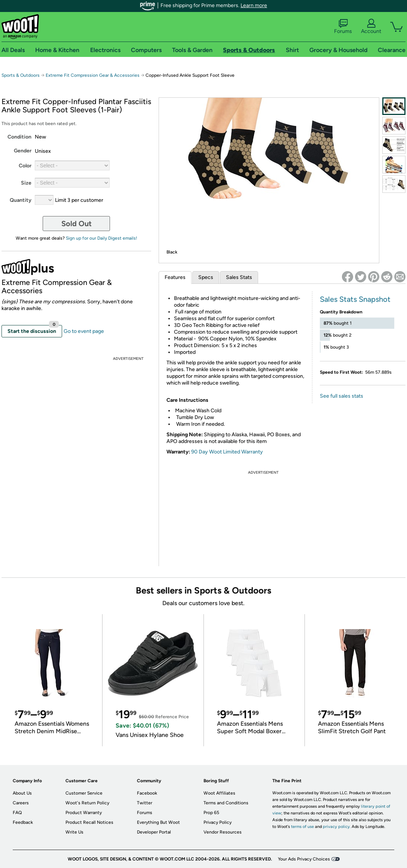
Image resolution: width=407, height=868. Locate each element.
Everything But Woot (158, 822)
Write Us (74, 832)
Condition (19, 137)
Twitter (145, 803)
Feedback (23, 822)
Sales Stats (239, 277)
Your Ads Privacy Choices (304, 859)
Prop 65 (211, 813)
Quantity (21, 200)
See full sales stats (342, 396)
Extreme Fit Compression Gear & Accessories (93, 75)
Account (371, 27)
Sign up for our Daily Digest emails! (102, 238)
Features (175, 277)
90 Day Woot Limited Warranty (227, 452)
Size (26, 183)
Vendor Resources (223, 832)
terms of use (302, 827)
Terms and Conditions (226, 803)
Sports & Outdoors (21, 75)
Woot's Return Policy (87, 803)
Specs (206, 277)
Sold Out (76, 224)
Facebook (147, 793)
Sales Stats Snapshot (355, 299)
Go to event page (84, 331)
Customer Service (84, 793)
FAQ (17, 813)
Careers (21, 803)
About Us (22, 793)
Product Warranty (84, 813)
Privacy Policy (218, 822)
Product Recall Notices (89, 822)
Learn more (254, 5)
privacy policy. (337, 827)
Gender (23, 151)
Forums (343, 27)
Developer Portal (154, 832)
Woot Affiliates (219, 793)
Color (25, 166)
